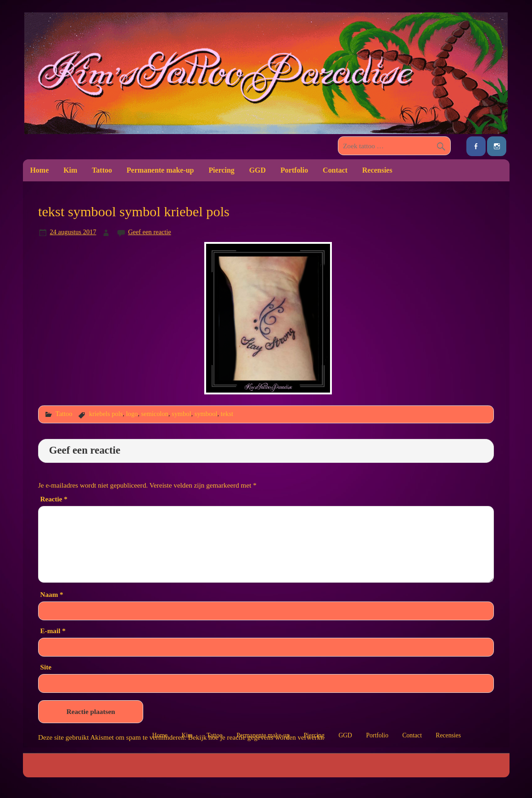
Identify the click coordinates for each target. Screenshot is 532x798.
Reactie (53, 499)
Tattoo (102, 170)
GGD (258, 170)
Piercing (221, 170)
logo (132, 414)
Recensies (377, 170)
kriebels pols (106, 414)
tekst (227, 414)
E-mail (53, 631)
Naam (51, 594)
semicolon (154, 414)
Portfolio (294, 170)
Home (39, 170)
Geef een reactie (150, 232)
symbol (182, 414)
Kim (70, 170)
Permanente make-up (160, 170)
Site (45, 667)
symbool (206, 414)
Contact (335, 170)
